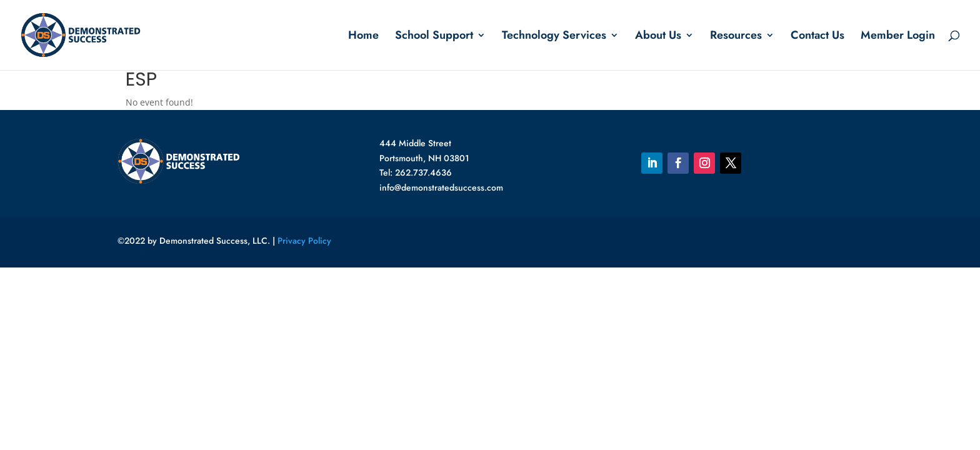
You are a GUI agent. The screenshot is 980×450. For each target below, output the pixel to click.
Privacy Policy (304, 241)
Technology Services (554, 37)
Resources (736, 37)
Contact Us (817, 37)
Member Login (898, 37)
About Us (658, 37)
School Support (434, 37)
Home (363, 37)
